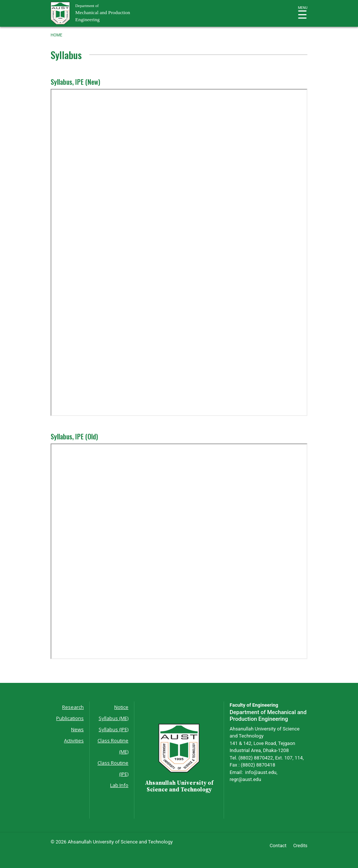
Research (73, 707)
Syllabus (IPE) (114, 729)
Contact (278, 846)
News (77, 729)
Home (56, 35)
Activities (74, 740)
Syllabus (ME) (114, 718)
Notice (121, 707)
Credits (300, 846)
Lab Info (119, 785)
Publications (70, 718)
